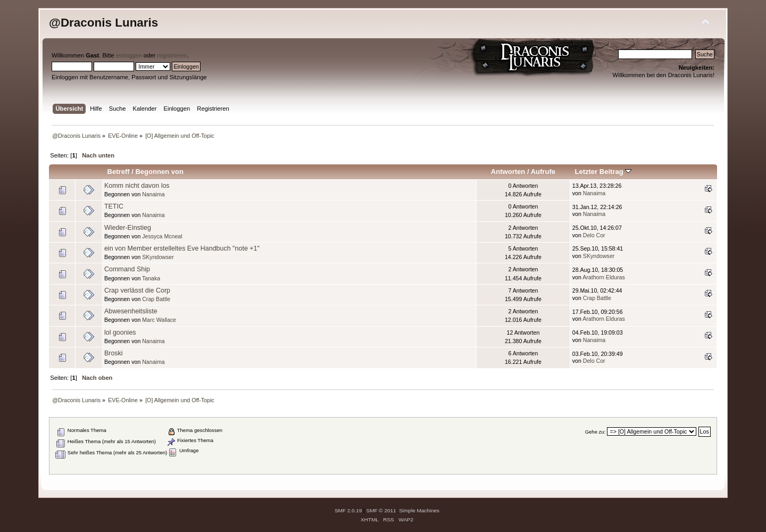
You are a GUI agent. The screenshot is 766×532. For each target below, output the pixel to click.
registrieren (172, 55)
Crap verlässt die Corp (137, 290)
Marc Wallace (159, 320)
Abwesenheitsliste (131, 311)
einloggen (129, 55)
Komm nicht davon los (137, 186)
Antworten (508, 172)
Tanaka (151, 278)
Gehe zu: (596, 432)
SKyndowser (158, 257)
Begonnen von (159, 172)
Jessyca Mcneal (162, 236)
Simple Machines (419, 510)
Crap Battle (156, 299)
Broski (114, 353)
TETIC (114, 206)
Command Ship (127, 269)
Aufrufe (543, 172)
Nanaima (153, 194)
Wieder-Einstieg (128, 228)
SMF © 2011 (381, 510)
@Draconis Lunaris (103, 23)
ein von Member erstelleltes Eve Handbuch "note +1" (182, 248)
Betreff (119, 172)
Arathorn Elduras (604, 277)
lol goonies (120, 332)
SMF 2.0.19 (348, 510)
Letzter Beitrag (603, 172)
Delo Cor (594, 235)
